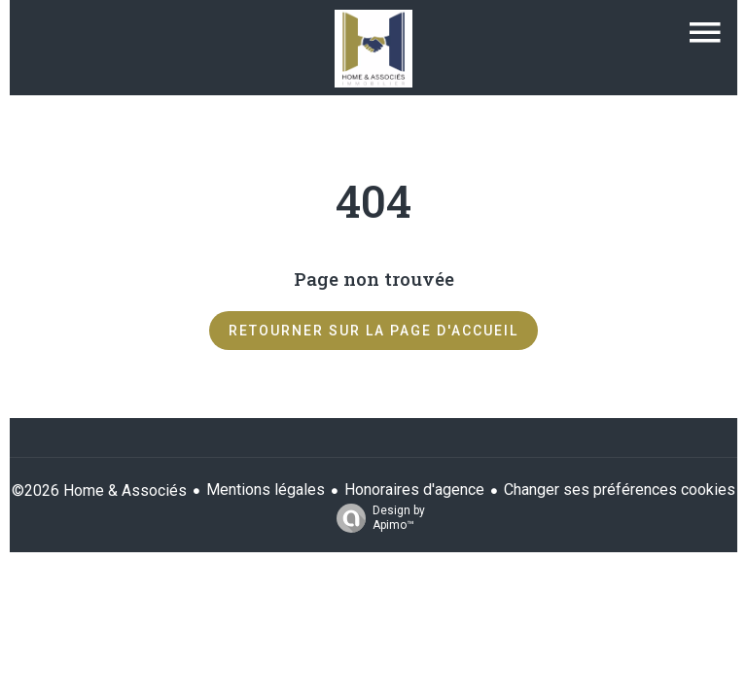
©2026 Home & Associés (99, 490)
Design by (376, 518)
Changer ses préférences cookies (620, 490)
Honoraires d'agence (414, 490)
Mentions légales (266, 490)
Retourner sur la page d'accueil (373, 331)
